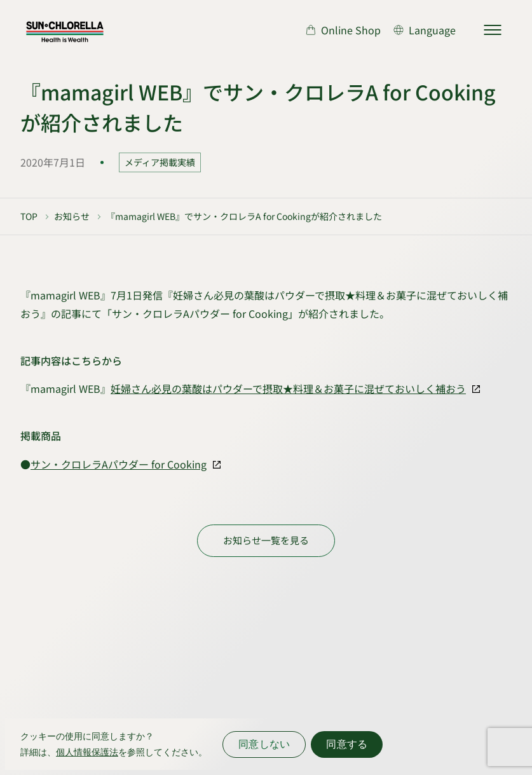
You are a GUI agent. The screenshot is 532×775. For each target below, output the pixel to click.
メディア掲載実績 (160, 162)
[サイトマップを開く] (493, 30)
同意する (347, 744)
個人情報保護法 (87, 752)
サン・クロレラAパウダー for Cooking (119, 464)
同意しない (264, 744)
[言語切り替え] (425, 30)
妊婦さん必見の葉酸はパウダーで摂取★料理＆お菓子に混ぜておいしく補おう (288, 388)
